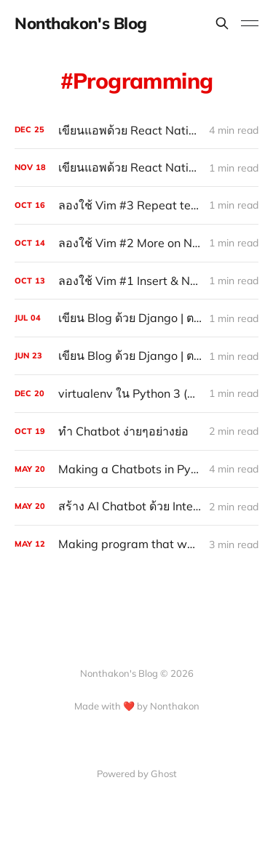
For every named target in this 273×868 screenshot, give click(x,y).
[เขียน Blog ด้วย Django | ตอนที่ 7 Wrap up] (136, 318)
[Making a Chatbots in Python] (136, 469)
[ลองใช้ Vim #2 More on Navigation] (136, 243)
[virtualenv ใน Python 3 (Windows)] (136, 394)
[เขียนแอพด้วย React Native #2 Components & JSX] (136, 168)
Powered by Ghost (137, 773)
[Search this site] (222, 23)
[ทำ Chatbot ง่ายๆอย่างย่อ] (136, 431)
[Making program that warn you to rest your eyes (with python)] (136, 544)
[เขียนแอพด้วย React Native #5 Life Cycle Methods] (136, 130)
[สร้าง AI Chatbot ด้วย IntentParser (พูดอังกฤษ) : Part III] (136, 506)
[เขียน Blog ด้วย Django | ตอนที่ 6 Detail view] (136, 356)
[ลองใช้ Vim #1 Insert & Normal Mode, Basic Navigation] (136, 281)
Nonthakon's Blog (81, 23)
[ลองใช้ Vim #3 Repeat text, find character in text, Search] (136, 205)
